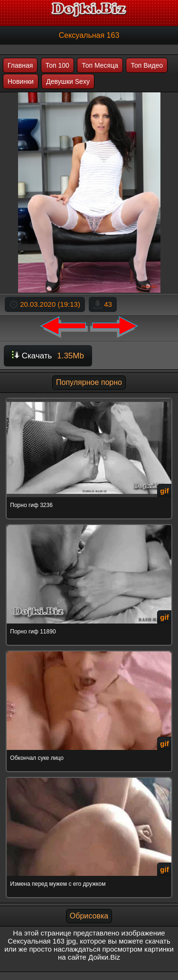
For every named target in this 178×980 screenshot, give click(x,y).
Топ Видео (147, 65)
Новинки (21, 81)
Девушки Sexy (68, 81)
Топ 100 (57, 65)
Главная (20, 65)
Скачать (48, 356)
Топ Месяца (100, 65)
